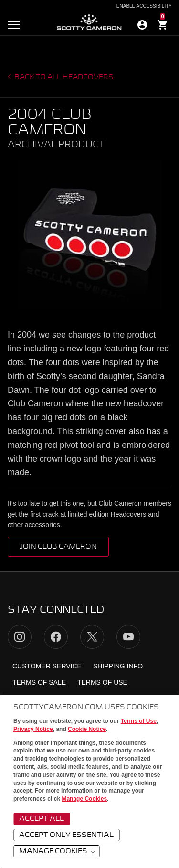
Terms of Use (139, 721)
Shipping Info (118, 666)
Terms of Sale (39, 682)
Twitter (92, 637)
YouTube (128, 637)
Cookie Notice (87, 729)
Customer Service (47, 666)
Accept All (42, 819)
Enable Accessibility (144, 6)
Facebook (56, 637)
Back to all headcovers (63, 77)
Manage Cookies (84, 799)
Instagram (20, 637)
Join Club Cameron (58, 547)
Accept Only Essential (66, 835)
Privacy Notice (33, 729)
